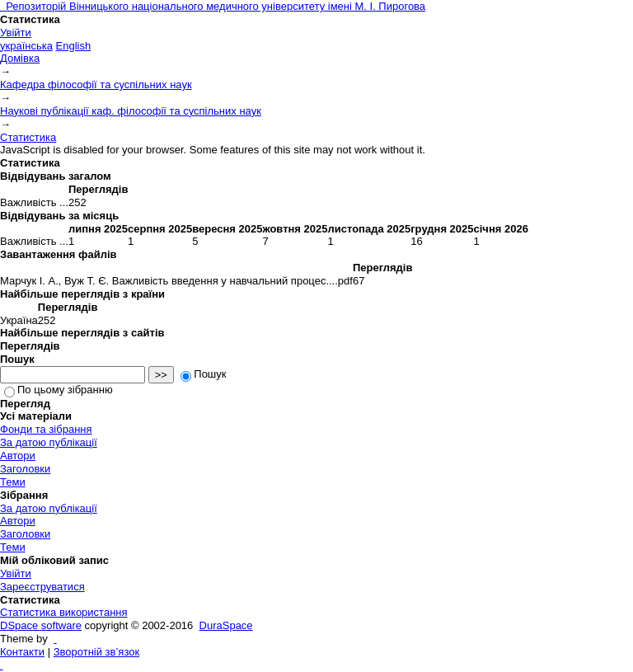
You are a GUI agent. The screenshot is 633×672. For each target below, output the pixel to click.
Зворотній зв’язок (96, 652)
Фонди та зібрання (46, 429)
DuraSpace (226, 625)
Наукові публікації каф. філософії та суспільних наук (131, 111)
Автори (18, 456)
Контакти (22, 652)
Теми (13, 482)
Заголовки (25, 469)
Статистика (28, 137)
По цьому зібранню (59, 390)
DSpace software (41, 625)
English (74, 46)
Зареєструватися (42, 587)
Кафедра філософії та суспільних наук (96, 85)
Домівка (20, 58)
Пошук (203, 374)
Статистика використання (64, 612)
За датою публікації (49, 442)
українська (26, 46)
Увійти (16, 33)
